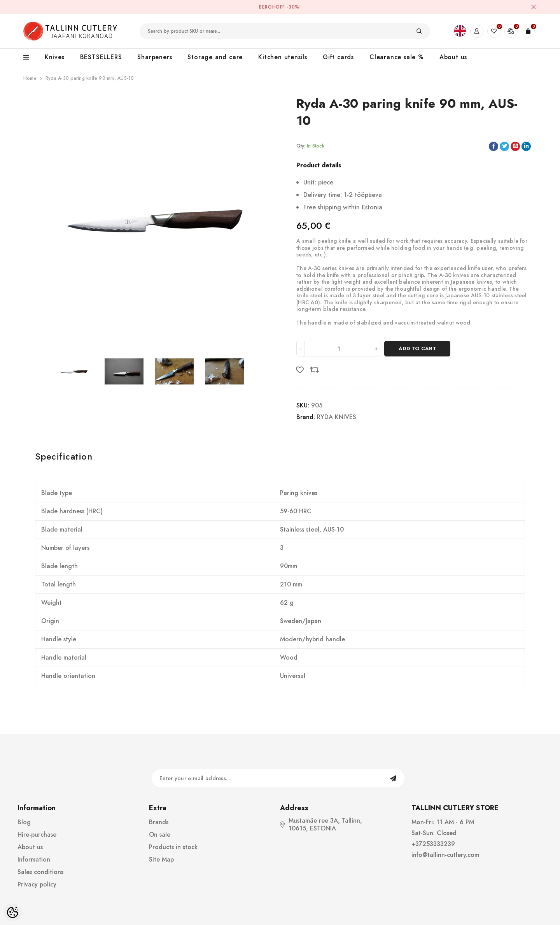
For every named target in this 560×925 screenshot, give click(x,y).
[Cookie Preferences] (13, 912)
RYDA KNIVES (337, 417)
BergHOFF (272, 7)
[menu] (30, 58)
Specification (64, 456)
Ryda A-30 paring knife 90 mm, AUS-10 (90, 78)
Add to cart (417, 348)
